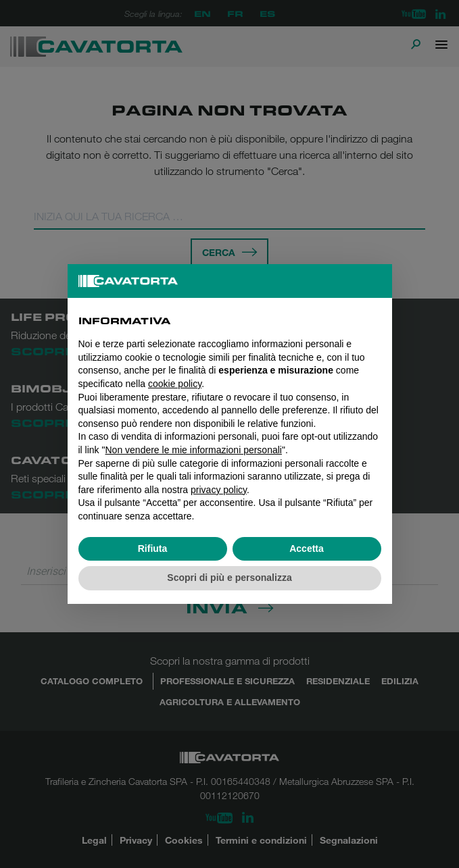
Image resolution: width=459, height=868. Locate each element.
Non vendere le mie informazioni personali (193, 450)
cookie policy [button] (175, 384)
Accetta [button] (307, 548)
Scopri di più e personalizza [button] (229, 578)
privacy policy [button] (219, 490)
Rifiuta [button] (153, 548)
